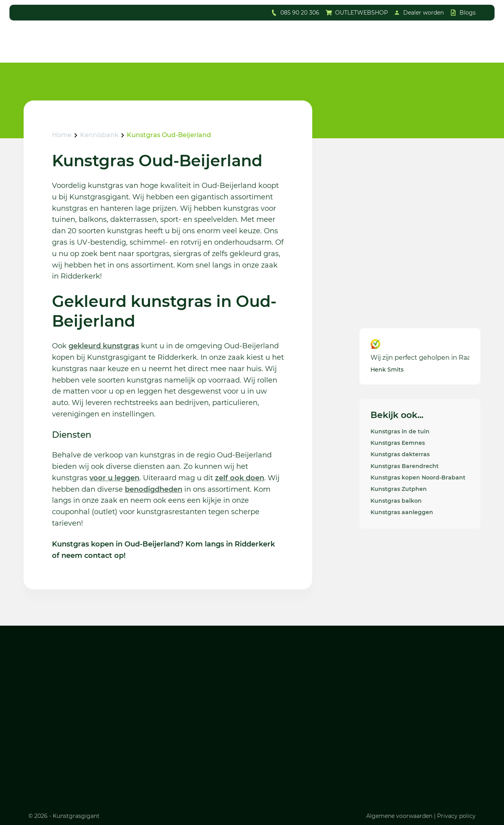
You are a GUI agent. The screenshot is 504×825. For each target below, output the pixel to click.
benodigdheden (154, 489)
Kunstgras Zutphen (399, 489)
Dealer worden (423, 13)
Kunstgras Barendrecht (405, 466)
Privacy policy (456, 816)
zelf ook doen (240, 478)
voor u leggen (114, 478)
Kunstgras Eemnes (398, 443)
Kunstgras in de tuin (400, 431)
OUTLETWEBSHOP (361, 13)
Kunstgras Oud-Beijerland (169, 135)
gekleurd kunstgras (104, 346)
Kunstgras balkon (396, 501)
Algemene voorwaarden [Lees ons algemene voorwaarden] (399, 816)
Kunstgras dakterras (400, 454)
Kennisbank (99, 135)
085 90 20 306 (300, 13)
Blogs (468, 13)
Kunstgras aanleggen (402, 512)
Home (62, 135)
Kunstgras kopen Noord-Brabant (418, 478)
